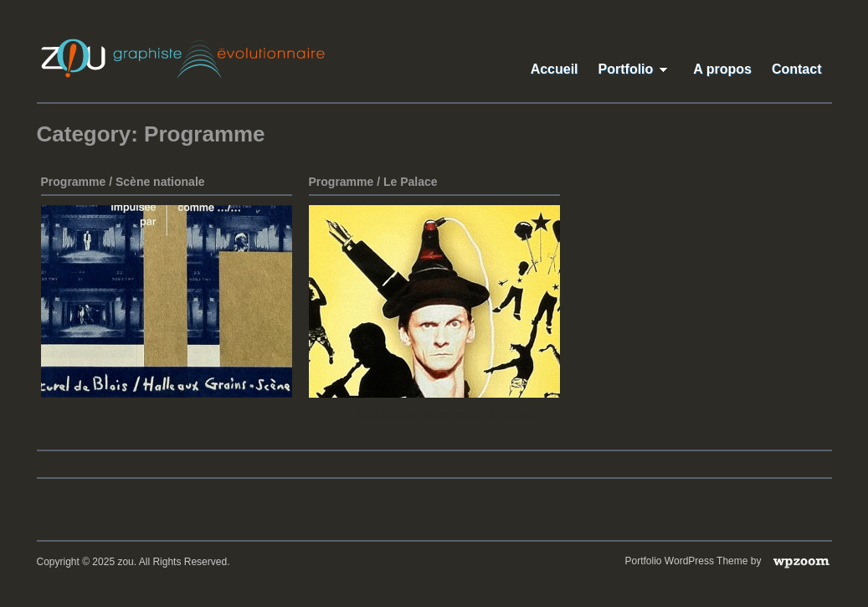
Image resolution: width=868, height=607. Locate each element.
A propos (722, 69)
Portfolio (636, 69)
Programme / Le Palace (373, 182)
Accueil (555, 69)
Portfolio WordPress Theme (687, 561)
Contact (797, 69)
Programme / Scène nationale (123, 182)
